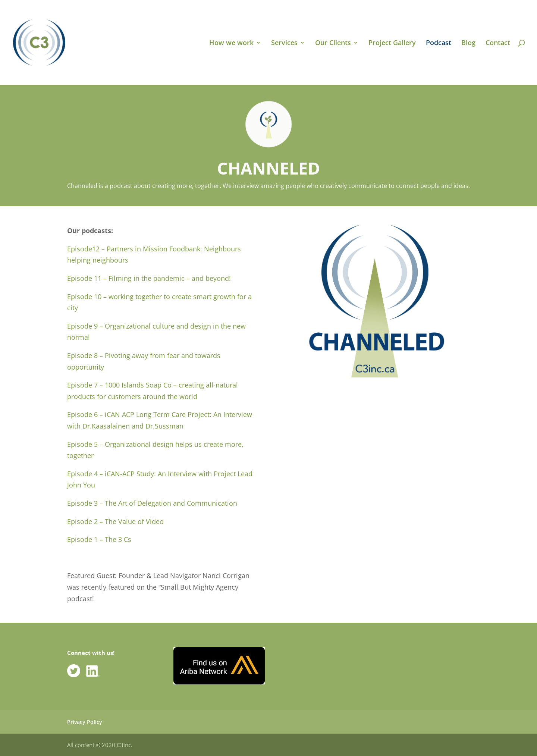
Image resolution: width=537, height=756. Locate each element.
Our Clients (333, 43)
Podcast (439, 43)
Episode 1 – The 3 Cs (99, 539)
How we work (231, 43)
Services (284, 43)
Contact (498, 43)
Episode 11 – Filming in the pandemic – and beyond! (149, 278)
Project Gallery (392, 43)
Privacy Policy (85, 722)
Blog (468, 43)
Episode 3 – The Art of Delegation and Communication (152, 503)
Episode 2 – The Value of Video (115, 521)
